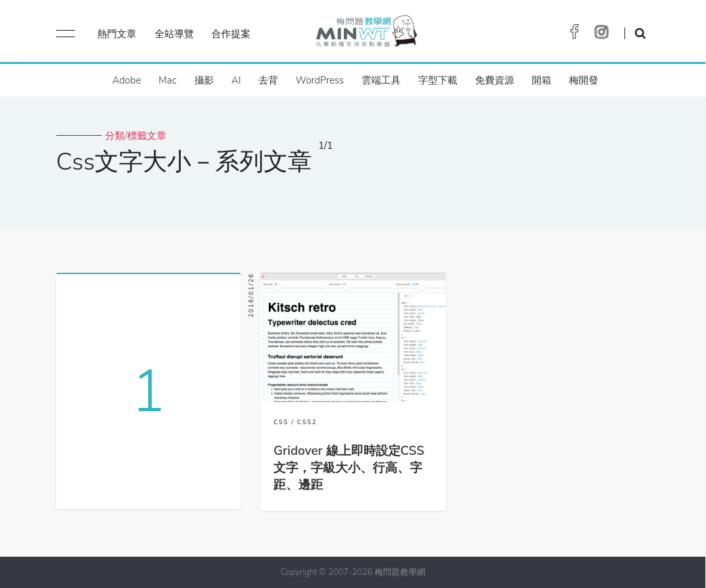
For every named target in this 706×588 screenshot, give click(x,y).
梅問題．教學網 (366, 34)
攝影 (204, 80)
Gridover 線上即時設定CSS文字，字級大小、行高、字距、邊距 (349, 468)
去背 (268, 80)
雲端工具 (381, 80)
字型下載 (438, 80)
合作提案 (231, 34)
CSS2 (307, 422)
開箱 (542, 80)
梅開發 (584, 80)
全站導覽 (174, 34)
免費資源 (495, 80)
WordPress (320, 80)
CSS (281, 422)
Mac (167, 80)
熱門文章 (117, 34)
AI (237, 80)
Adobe (127, 80)
